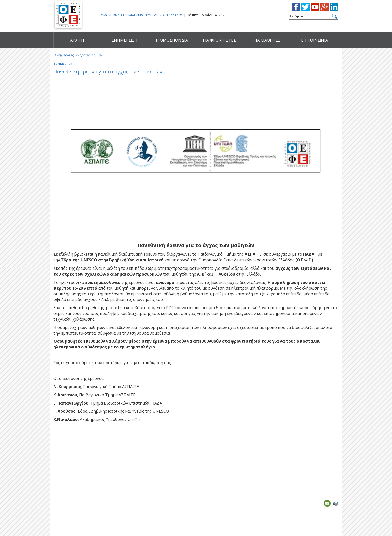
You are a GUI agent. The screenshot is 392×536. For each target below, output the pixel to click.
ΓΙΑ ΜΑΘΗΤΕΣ (267, 40)
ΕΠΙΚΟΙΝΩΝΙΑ (315, 40)
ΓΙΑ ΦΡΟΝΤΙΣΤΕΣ (219, 40)
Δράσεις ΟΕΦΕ (91, 55)
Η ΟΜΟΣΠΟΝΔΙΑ (172, 40)
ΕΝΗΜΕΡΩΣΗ (125, 40)
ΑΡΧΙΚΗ (77, 40)
